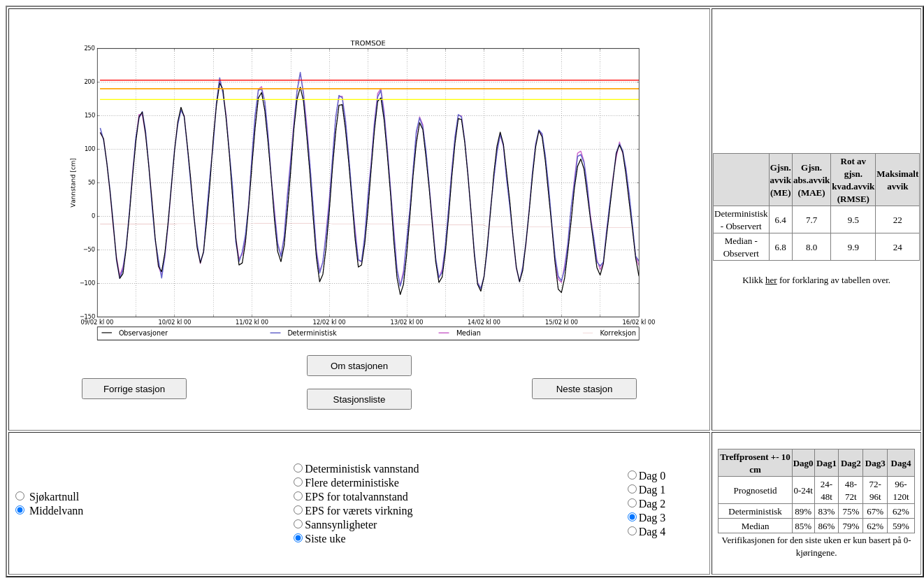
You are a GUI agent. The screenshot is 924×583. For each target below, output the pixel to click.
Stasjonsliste (360, 400)
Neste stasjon (585, 389)
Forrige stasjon (134, 389)
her (771, 280)
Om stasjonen (359, 366)
